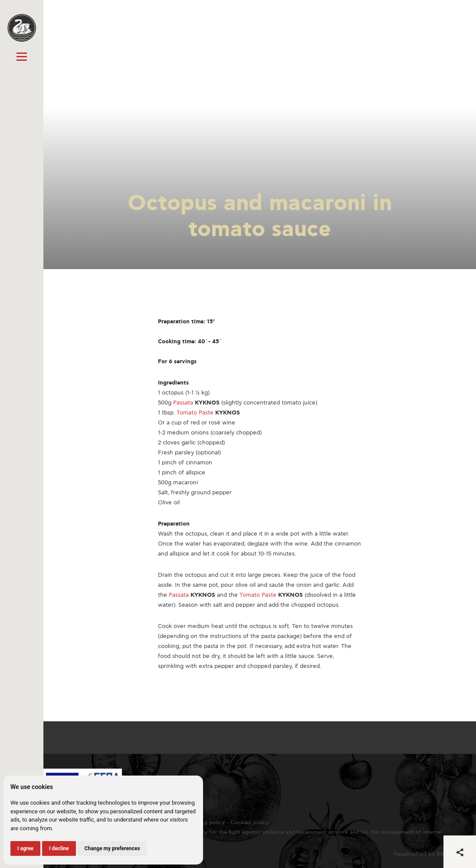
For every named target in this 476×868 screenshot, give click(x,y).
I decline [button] (59, 848)
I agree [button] (25, 848)
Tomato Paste (195, 413)
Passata (183, 403)
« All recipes (73, 15)
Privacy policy (207, 823)
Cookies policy (249, 823)
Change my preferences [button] (112, 848)
